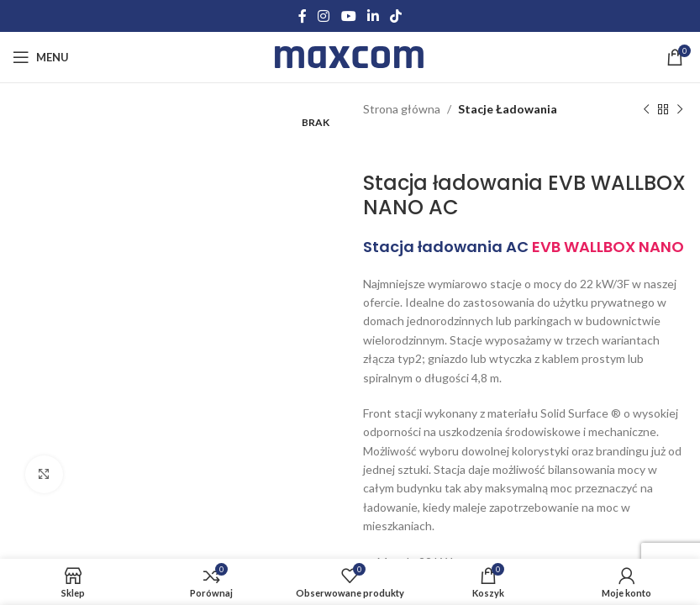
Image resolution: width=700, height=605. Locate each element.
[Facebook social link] (302, 16)
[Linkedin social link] (373, 16)
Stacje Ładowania (508, 109)
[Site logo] (350, 56)
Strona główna (402, 109)
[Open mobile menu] (41, 57)
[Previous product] (645, 109)
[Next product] (679, 109)
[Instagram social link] (324, 16)
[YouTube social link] (348, 16)
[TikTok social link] (395, 16)
